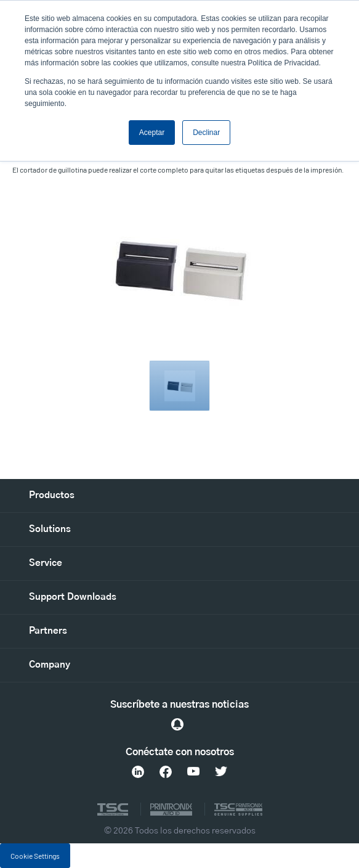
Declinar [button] (206, 133)
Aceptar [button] (152, 133)
